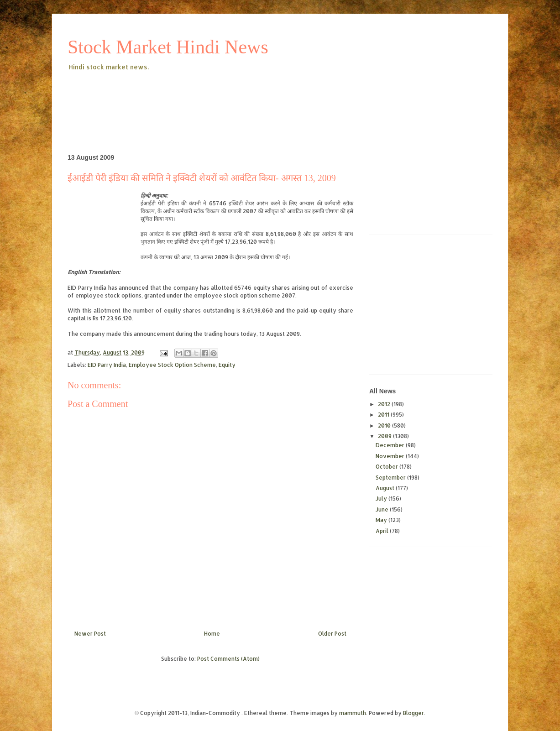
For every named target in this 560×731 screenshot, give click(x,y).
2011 (384, 415)
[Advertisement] (234, 98)
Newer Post (90, 634)
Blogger (413, 713)
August (386, 488)
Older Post (332, 634)
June (383, 509)
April (383, 531)
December (391, 445)
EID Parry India (107, 365)
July (382, 499)
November (391, 456)
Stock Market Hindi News (168, 47)
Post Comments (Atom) (228, 659)
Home (212, 634)
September (391, 478)
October (387, 467)
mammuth (353, 713)
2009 (385, 436)
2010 (385, 426)
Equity (227, 365)
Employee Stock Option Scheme (172, 365)
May (382, 520)
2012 (385, 404)
